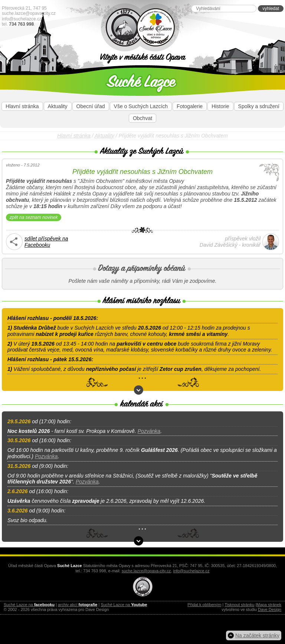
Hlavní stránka (22, 106)
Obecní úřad (91, 106)
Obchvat (142, 118)
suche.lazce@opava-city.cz (29, 13)
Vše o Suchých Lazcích (141, 106)
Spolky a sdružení (259, 106)
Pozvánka (149, 431)
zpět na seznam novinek (34, 217)
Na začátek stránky (257, 635)
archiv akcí (78, 605)
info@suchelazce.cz (22, 19)
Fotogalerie (190, 106)
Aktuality (58, 106)
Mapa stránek (269, 605)
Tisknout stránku (239, 605)
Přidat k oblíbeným (204, 605)
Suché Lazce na (29, 605)
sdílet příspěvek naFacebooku (46, 242)
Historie (220, 106)
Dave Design (270, 609)
